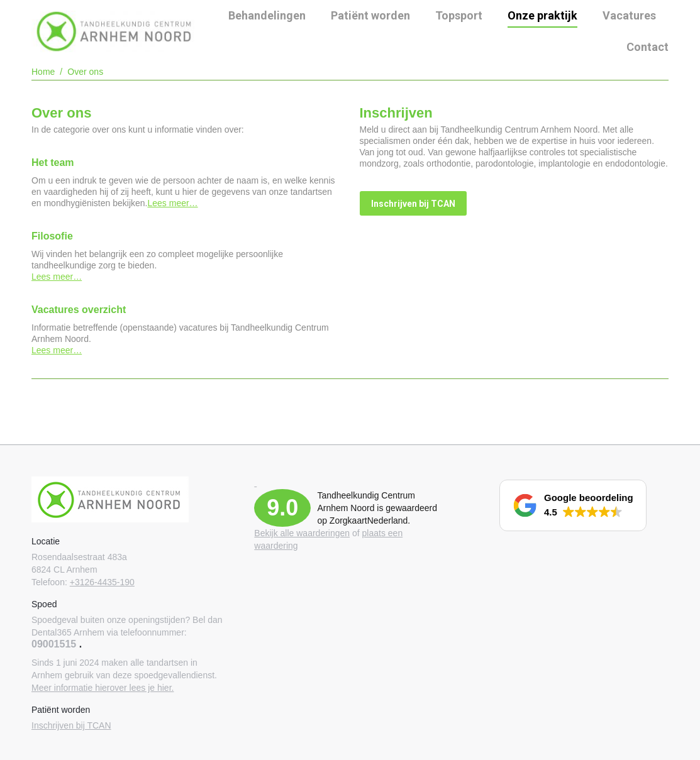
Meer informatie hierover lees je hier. (103, 688)
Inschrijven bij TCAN (71, 725)
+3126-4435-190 (102, 582)
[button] (573, 505)
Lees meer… (172, 203)
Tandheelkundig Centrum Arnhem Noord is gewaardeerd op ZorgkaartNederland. (377, 508)
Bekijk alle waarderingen (302, 533)
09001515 (54, 644)
